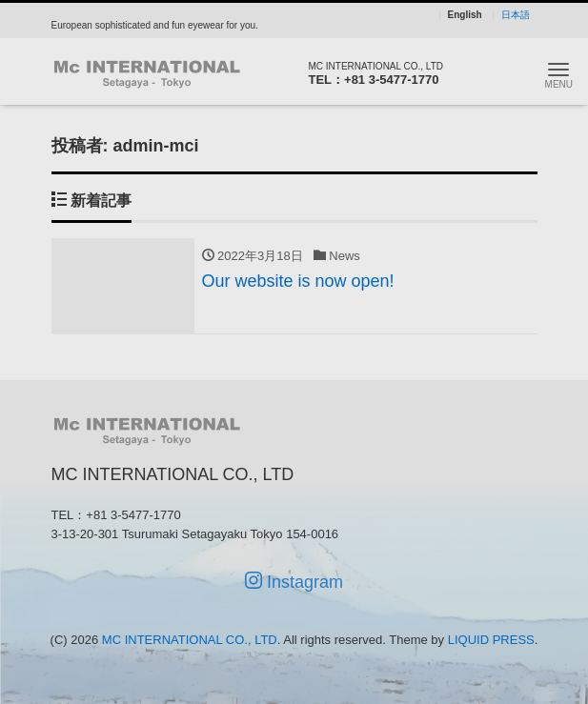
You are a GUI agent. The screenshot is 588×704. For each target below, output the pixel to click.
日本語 (516, 15)
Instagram (294, 582)
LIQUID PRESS (491, 640)
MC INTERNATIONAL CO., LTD (190, 640)
